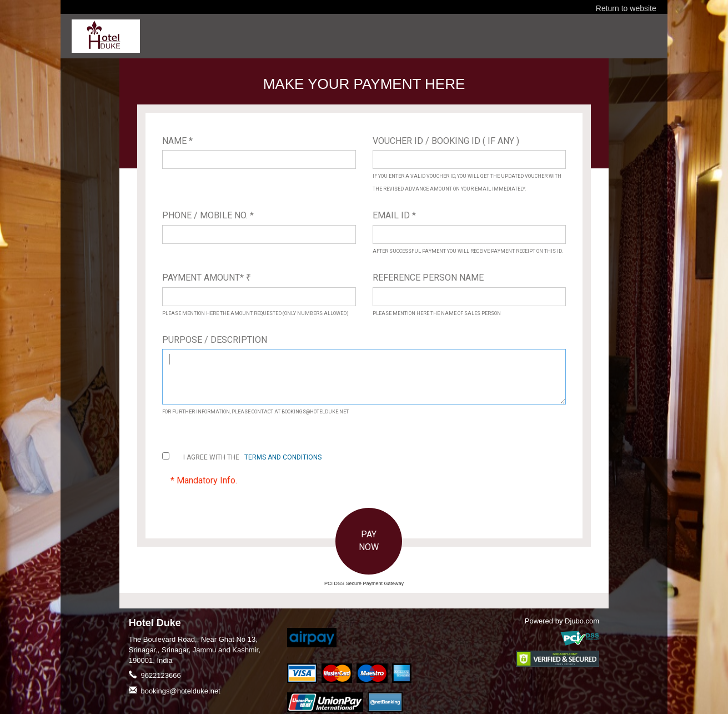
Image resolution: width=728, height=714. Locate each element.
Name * (177, 141)
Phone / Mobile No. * (208, 215)
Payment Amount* (207, 278)
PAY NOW (369, 541)
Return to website (626, 8)
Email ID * (394, 215)
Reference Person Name (428, 278)
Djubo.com (582, 621)
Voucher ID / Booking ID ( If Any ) (446, 141)
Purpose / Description (215, 340)
